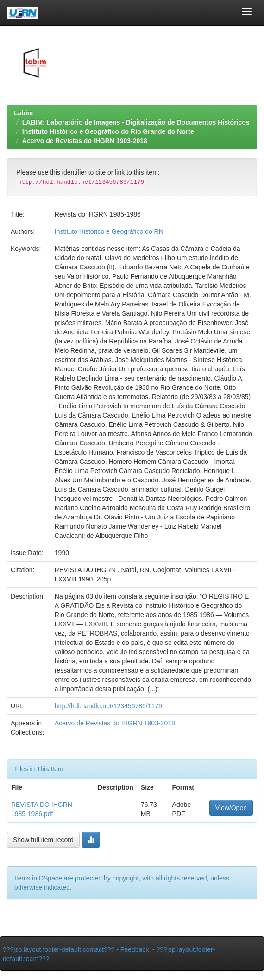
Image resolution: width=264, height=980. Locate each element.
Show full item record (43, 840)
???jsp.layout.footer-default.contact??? (59, 949)
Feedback (135, 949)
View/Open (231, 808)
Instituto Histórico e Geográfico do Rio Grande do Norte (108, 131)
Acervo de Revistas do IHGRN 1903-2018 (85, 141)
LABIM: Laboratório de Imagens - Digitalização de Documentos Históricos (136, 122)
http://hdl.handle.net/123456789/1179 (108, 706)
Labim (23, 113)
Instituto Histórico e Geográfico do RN (109, 231)
